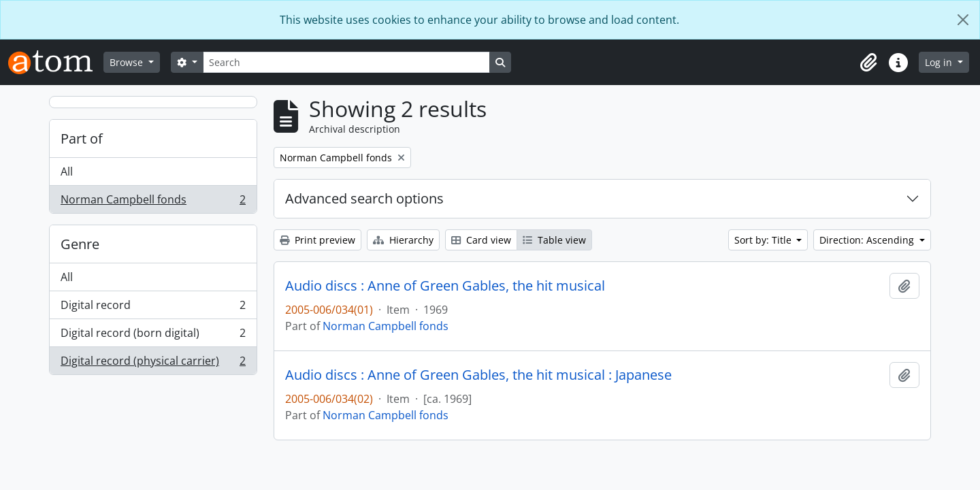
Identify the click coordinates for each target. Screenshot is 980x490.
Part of (82, 138)
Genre (80, 244)
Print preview (317, 240)
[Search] (346, 62)
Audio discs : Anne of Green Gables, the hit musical (445, 286)
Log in (940, 62)
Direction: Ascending (868, 240)
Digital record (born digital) (153, 336)
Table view (554, 240)
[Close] (963, 20)
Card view (481, 240)
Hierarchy (403, 240)
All (67, 171)
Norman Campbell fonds (153, 202)
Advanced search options (364, 198)
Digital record (153, 308)
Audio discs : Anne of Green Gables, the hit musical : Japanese (478, 375)
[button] (868, 63)
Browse (128, 62)
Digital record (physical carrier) (153, 363)
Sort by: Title (764, 240)
